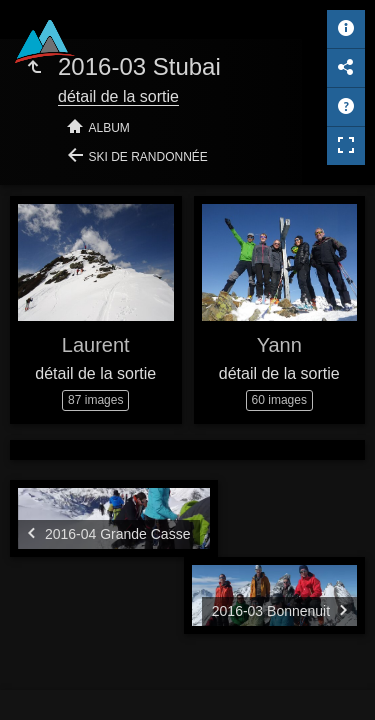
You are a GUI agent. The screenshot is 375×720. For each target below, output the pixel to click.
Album (109, 128)
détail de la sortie (118, 96)
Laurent (96, 345)
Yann (279, 345)
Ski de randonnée (148, 157)
